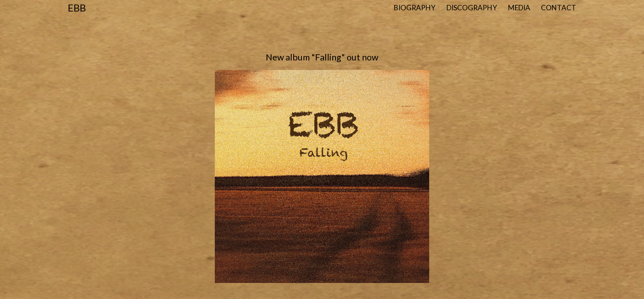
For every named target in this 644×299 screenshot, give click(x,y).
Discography (472, 8)
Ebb (77, 8)
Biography (415, 8)
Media (519, 8)
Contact (559, 8)
